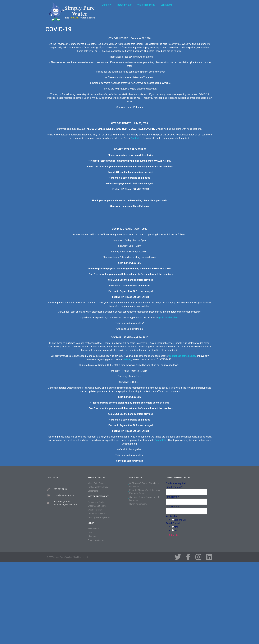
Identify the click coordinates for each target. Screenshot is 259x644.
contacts (53, 478)
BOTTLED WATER (97, 478)
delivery (128, 359)
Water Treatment (146, 5)
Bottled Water (124, 5)
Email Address (174, 487)
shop (91, 523)
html (176, 527)
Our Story (107, 5)
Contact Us (166, 5)
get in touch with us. (169, 317)
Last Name (172, 507)
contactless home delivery (183, 356)
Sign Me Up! (180, 520)
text (176, 531)
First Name (172, 497)
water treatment (98, 496)
